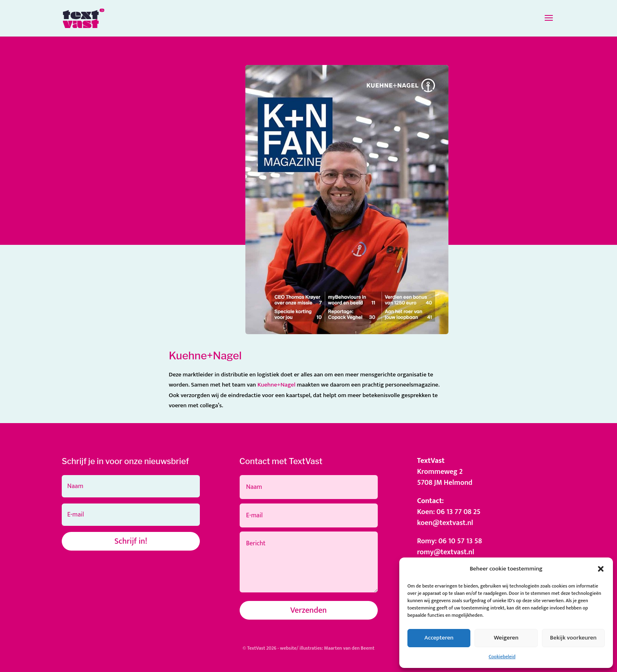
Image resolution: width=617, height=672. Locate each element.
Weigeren (506, 638)
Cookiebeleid (502, 657)
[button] (601, 569)
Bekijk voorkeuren (573, 638)
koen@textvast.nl (445, 523)
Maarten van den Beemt (349, 648)
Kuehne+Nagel (277, 385)
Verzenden (309, 610)
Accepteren (439, 638)
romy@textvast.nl (446, 552)
